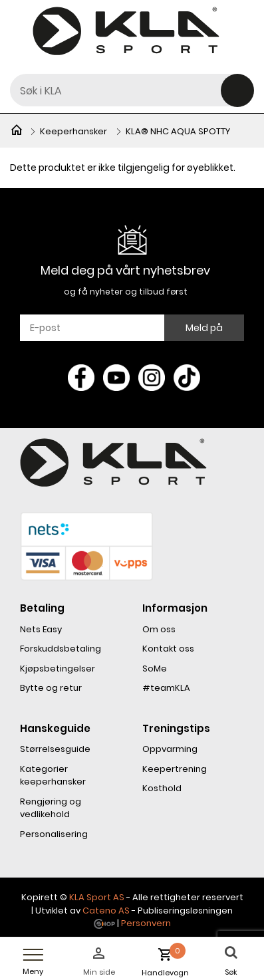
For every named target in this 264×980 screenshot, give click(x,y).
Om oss (159, 629)
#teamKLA (166, 688)
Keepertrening (175, 769)
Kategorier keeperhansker (53, 776)
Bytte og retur (51, 688)
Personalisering (54, 834)
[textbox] (132, 90)
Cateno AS (106, 911)
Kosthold (162, 788)
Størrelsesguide (55, 749)
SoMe (155, 669)
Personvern (146, 923)
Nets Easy (41, 629)
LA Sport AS (99, 897)
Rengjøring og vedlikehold (51, 808)
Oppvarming (170, 749)
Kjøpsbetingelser (58, 669)
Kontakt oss (168, 649)
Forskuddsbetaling (61, 649)
